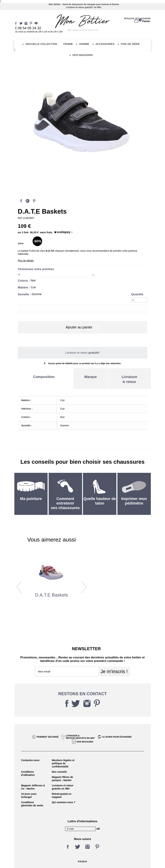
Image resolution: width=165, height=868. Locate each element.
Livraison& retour (129, 379)
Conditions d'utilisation (28, 773)
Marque (91, 377)
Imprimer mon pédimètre (134, 501)
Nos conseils (59, 772)
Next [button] (84, 587)
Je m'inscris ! (114, 672)
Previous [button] (19, 587)
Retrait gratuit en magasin (62, 795)
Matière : (24, 287)
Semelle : (25, 294)
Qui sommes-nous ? (64, 802)
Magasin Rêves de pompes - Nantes (62, 779)
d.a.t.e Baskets (52, 595)
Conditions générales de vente (32, 804)
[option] (51, 586)
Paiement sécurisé (48, 737)
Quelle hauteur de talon (100, 501)
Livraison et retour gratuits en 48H (63, 787)
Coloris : (24, 281)
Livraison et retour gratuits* (80, 7)
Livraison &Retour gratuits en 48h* (80, 737)
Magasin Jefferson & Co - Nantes (33, 787)
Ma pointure (31, 499)
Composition (44, 377)
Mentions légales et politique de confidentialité (63, 763)
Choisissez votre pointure (36, 269)
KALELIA (83, 862)
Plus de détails (26, 261)
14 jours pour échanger (117, 737)
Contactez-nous (30, 760)
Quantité (137, 294)
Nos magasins (85, 742)
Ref (20, 218)
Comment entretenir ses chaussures (65, 503)
